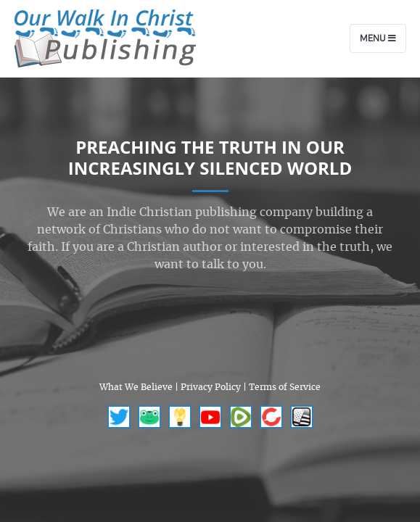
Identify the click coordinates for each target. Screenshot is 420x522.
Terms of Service (285, 387)
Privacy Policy (211, 387)
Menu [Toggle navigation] (378, 38)
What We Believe (136, 387)
